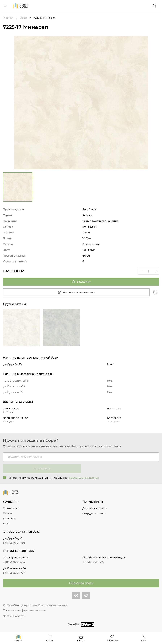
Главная (19, 638)
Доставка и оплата (95, 508)
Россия (87, 215)
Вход (144, 638)
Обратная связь (81, 583)
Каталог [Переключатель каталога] (50, 638)
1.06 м (86, 232)
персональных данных (84, 478)
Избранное (112, 638)
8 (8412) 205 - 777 (93, 562)
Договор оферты (14, 616)
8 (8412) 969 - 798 (14, 543)
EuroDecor (89, 209)
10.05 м (87, 238)
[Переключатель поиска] (154, 6)
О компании (11, 508)
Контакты (9, 518)
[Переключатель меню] (5, 6)
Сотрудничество (93, 514)
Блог (6, 524)
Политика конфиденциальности (24, 610)
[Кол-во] (149, 271)
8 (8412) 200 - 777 (14, 573)
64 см (86, 256)
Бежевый (89, 250)
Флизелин (89, 227)
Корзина (81, 638)
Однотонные (91, 244)
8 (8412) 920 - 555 (14, 562)
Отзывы (8, 513)
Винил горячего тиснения (100, 221)
